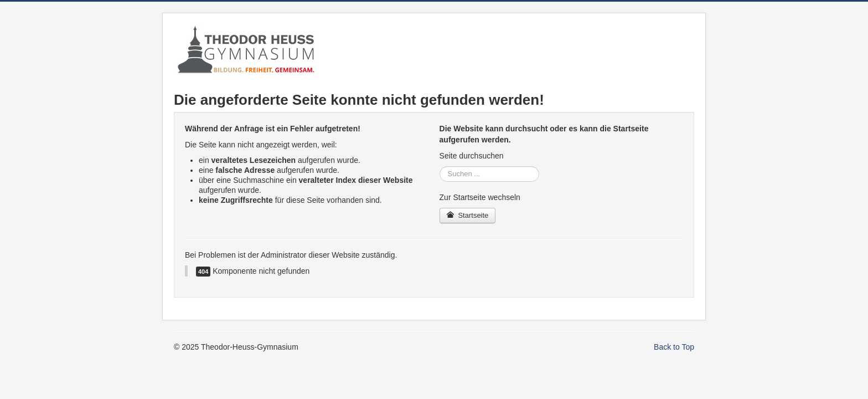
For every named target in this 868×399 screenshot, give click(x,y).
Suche (440, 167)
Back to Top (674, 347)
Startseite (468, 215)
